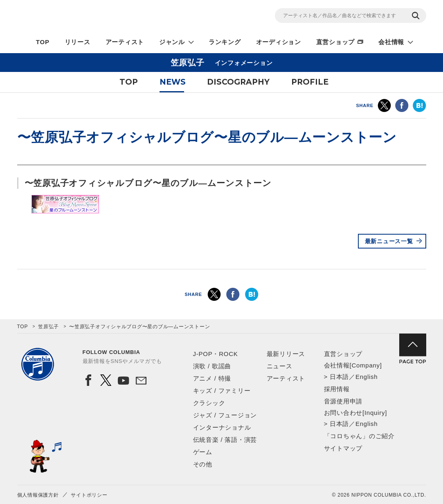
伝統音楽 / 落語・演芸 (225, 440)
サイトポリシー (89, 495)
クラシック (209, 403)
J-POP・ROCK (216, 354)
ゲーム (203, 452)
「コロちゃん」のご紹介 (359, 436)
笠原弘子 (48, 327)
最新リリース (286, 354)
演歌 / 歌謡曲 (212, 366)
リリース (78, 42)
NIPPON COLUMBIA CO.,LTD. (91, 17)
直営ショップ (336, 42)
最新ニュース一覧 (389, 241)
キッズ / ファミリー (222, 391)
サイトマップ (343, 448)
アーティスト (125, 42)
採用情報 (337, 389)
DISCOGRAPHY (238, 82)
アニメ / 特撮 (212, 378)
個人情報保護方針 (38, 495)
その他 (203, 464)
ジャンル (172, 42)
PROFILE (310, 82)
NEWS (173, 82)
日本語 (339, 377)
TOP (43, 42)
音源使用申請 (343, 401)
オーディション (279, 42)
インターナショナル (222, 427)
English (367, 377)
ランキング (225, 42)
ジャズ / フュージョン (225, 415)
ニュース (280, 366)
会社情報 (391, 42)
